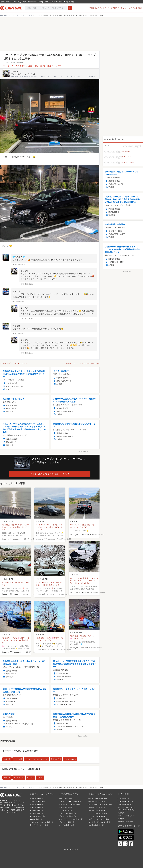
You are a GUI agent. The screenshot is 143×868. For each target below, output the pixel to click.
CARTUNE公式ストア (126, 805)
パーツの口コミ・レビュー (118, 8)
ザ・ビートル (19, 778)
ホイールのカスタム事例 (98, 799)
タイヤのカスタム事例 (97, 802)
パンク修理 (18, 759)
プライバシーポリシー (126, 816)
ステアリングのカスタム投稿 (99, 822)
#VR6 (57, 527)
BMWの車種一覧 (36, 819)
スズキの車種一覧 (36, 813)
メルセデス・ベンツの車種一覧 (42, 822)
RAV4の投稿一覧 (65, 799)
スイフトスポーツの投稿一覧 (70, 802)
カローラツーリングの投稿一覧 (71, 819)
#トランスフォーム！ (51, 585)
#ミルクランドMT (43, 525)
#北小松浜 (6, 525)
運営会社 (121, 819)
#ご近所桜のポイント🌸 (45, 583)
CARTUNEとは (124, 799)
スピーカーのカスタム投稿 (99, 819)
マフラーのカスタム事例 (98, 813)
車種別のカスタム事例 (98, 8)
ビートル (7, 778)
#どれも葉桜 (15, 527)
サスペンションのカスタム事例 (100, 805)
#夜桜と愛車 (79, 638)
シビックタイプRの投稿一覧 (70, 805)
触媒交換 (7, 759)
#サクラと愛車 (7, 583)
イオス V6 (40, 521)
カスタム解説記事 (136, 8)
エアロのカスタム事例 (97, 816)
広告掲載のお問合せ (125, 822)
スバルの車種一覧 (36, 810)
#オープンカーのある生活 (14, 66)
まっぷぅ (15, 71)
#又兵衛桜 (19, 583)
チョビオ (16, 291)
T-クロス (30, 778)
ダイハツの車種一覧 (37, 816)
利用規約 (121, 813)
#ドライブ (57, 66)
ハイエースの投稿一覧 (67, 813)
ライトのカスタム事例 (97, 810)
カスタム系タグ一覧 (96, 825)
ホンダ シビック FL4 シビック (14, 363)
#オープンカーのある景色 (80, 525)
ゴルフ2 (40, 778)
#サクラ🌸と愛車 (18, 638)
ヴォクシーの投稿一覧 (67, 816)
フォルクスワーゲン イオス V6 (23, 74)
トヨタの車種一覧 (36, 799)
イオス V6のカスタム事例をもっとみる (50, 474)
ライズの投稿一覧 (66, 807)
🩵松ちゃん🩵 (19, 257)
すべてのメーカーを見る (39, 825)
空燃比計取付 (56, 759)
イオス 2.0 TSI (8, 521)
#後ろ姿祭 (74, 636)
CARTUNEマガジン (125, 802)
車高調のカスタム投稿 (97, 807)
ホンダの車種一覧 (36, 805)
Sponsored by (83, 452)
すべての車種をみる (67, 825)
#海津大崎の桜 (17, 525)
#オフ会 (55, 525)
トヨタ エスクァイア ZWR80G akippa (82, 363)
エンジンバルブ (70, 759)
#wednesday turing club (39, 66)
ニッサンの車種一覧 (37, 802)
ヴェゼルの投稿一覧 (67, 822)
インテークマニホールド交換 (36, 759)
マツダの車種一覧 (36, 807)
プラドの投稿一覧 (66, 810)
